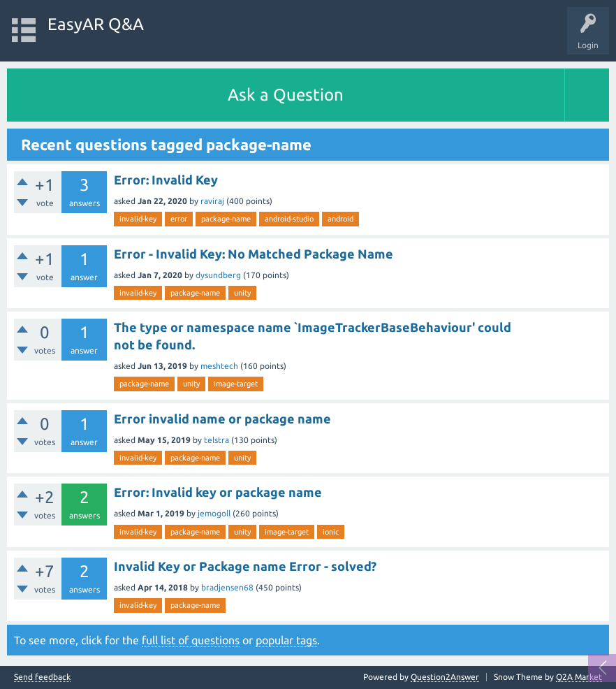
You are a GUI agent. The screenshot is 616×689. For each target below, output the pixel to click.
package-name (226, 219)
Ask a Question (286, 95)
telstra (217, 440)
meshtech (219, 366)
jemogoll (214, 513)
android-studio (289, 219)
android (340, 219)
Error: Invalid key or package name (218, 492)
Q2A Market (579, 677)
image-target (236, 384)
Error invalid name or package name (222, 419)
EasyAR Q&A (96, 24)
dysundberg (218, 275)
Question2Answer (445, 677)
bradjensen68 (227, 587)
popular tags (286, 640)
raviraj (212, 201)
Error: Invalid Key (166, 180)
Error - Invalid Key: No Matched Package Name (254, 254)
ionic (331, 532)
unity (242, 293)
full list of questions (191, 640)
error (179, 219)
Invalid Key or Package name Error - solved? (245, 566)
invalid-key (138, 219)
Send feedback (42, 677)
